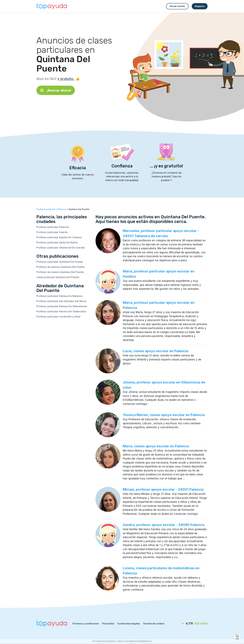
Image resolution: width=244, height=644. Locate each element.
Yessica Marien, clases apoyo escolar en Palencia (164, 415)
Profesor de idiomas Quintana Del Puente (61, 267)
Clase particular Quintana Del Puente (58, 277)
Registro (200, 6)
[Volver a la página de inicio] (52, 6)
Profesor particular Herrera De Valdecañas (61, 311)
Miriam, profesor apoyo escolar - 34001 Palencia (163, 489)
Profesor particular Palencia (53, 227)
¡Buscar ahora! (56, 90)
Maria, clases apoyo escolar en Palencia (156, 446)
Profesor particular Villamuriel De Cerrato (61, 248)
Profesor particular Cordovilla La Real (58, 317)
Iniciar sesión (177, 6)
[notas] (190, 624)
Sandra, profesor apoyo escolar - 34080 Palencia (164, 525)
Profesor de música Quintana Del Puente (60, 272)
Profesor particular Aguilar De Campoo (59, 237)
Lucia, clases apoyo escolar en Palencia (156, 351)
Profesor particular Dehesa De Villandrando (62, 306)
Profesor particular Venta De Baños (57, 242)
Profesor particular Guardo (52, 232)
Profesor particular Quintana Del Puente (60, 262)
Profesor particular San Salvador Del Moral (61, 301)
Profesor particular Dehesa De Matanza (59, 296)
